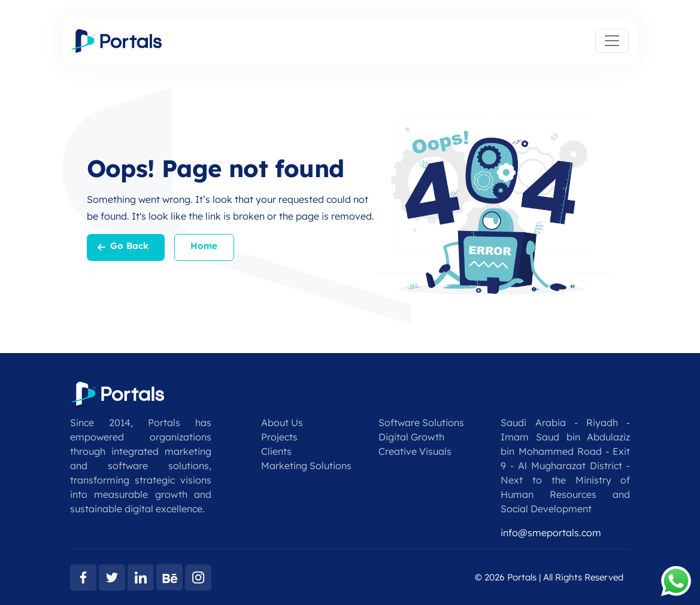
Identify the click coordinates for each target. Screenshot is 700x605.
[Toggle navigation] (612, 41)
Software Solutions (421, 422)
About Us (282, 422)
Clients (276, 451)
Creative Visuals (415, 451)
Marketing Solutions (306, 466)
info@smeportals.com (551, 533)
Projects (279, 437)
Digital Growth (411, 437)
